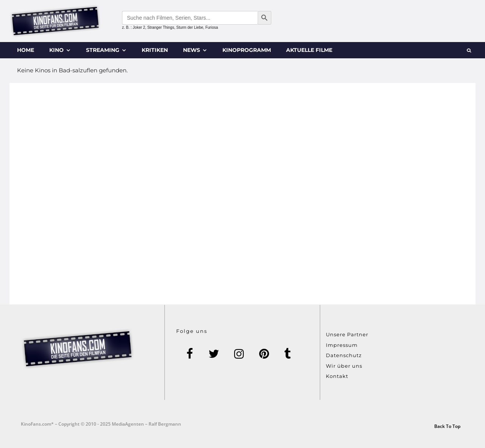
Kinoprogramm (247, 50)
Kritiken (155, 50)
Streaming (103, 50)
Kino (56, 50)
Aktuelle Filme (309, 50)
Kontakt (337, 376)
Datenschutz (344, 355)
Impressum (342, 345)
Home (26, 50)
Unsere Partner (347, 334)
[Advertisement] (242, 194)
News (192, 50)
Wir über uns (344, 366)
